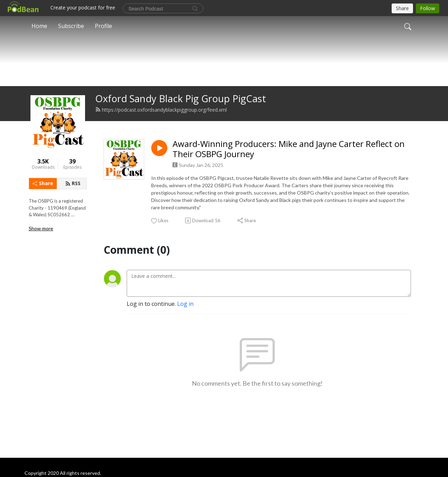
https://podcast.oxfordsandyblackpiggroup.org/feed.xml (161, 121)
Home (39, 26)
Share (43, 195)
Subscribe (71, 26)
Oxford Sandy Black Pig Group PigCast (181, 110)
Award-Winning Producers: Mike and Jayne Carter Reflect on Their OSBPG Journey (289, 161)
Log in (185, 315)
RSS (73, 195)
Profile (103, 26)
